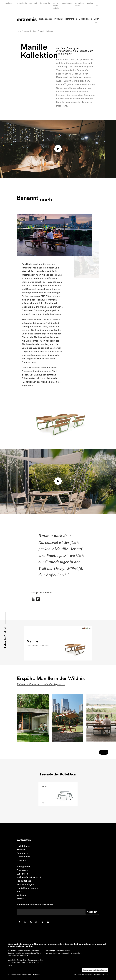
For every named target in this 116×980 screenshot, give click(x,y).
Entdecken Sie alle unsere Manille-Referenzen (41, 684)
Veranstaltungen (25, 884)
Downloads (33, 3)
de (97, 6)
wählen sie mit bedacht (56, 6)
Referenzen (71, 19)
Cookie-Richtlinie (34, 975)
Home (19, 31)
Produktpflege (67, 3)
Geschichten (85, 19)
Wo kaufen (22, 874)
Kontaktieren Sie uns (28, 888)
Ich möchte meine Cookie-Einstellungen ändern (91, 974)
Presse (20, 899)
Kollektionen (46, 19)
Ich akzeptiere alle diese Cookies (95, 970)
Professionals (22, 3)
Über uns (22, 860)
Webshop (90, 3)
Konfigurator (10, 3)
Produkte (59, 19)
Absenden (92, 912)
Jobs (19, 892)
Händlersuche (45, 3)
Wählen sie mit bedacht (29, 877)
